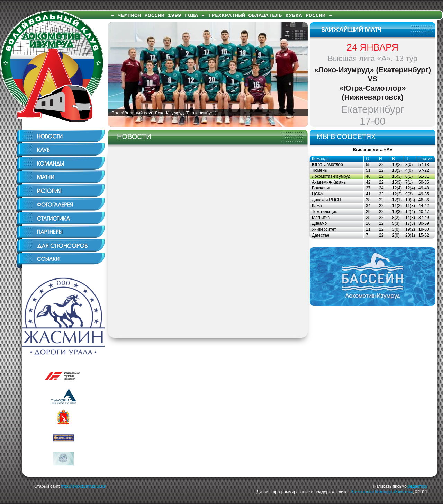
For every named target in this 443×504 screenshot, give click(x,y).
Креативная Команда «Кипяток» (382, 492)
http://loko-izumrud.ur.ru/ (84, 486)
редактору (418, 486)
